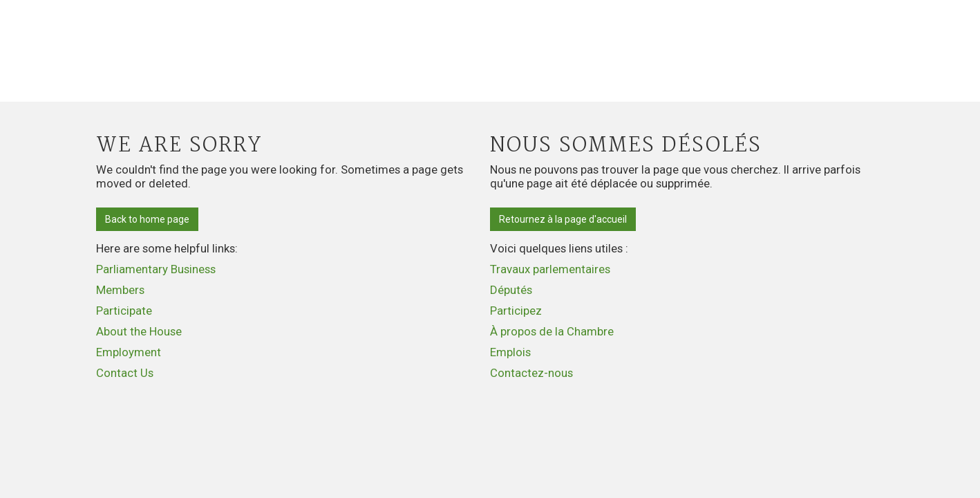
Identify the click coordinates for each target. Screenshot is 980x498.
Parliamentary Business (156, 269)
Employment (129, 352)
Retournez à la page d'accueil (563, 219)
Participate (124, 311)
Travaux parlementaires (550, 269)
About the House (139, 331)
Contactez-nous (531, 373)
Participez (516, 311)
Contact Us (125, 373)
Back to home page (147, 219)
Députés (511, 290)
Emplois (510, 352)
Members (120, 290)
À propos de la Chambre (552, 331)
